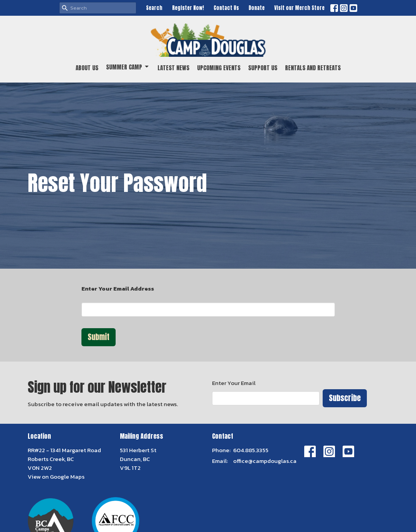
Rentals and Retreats (313, 68)
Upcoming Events (219, 68)
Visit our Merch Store (299, 8)
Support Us (263, 68)
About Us (87, 68)
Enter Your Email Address (118, 288)
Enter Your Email (234, 383)
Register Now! (188, 8)
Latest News (173, 68)
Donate (257, 8)
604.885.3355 (251, 450)
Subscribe (345, 398)
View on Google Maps (56, 477)
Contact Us (226, 8)
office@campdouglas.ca (265, 461)
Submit (99, 337)
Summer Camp (128, 67)
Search (154, 8)
